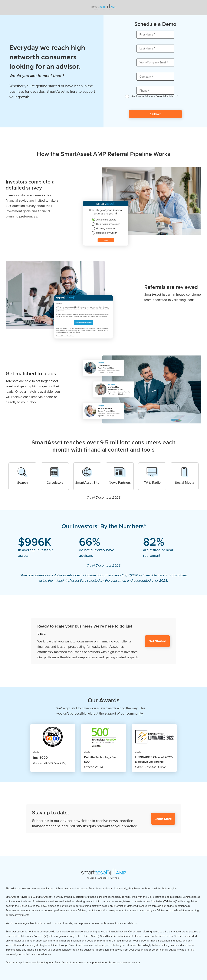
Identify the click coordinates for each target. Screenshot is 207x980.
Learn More (163, 819)
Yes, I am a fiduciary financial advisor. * (154, 96)
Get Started (157, 641)
